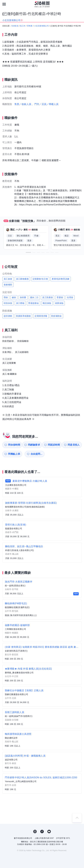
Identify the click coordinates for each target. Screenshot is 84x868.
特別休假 (8, 303)
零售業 (30, 26)
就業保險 (59, 303)
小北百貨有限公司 (41, 26)
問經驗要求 (34, 445)
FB (42, 832)
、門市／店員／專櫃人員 (45, 104)
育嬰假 (60, 297)
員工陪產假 (48, 297)
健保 (14, 297)
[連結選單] (4, 4)
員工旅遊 (8, 279)
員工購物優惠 (22, 279)
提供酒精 (8, 316)
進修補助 (8, 285)
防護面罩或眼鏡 (23, 316)
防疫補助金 (56, 316)
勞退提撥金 (34, 303)
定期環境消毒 (41, 316)
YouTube (49, 832)
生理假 (70, 297)
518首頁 (15, 26)
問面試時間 (54, 445)
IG (35, 832)
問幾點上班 (13, 454)
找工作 (23, 26)
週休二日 (34, 297)
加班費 (23, 297)
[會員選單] (80, 4)
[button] (28, 252)
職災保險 (47, 303)
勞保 (6, 297)
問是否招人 (74, 445)
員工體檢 (20, 303)
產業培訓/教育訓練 (61, 279)
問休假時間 (13, 445)
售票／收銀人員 (23, 104)
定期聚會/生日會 (40, 279)
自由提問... (34, 454)
